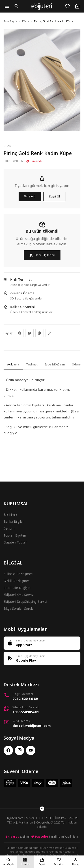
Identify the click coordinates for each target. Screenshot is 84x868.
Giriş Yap (30, 196)
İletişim (9, 528)
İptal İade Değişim (17, 588)
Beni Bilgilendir (42, 255)
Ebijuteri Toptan (16, 542)
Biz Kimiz (10, 515)
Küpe (26, 21)
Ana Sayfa (10, 21)
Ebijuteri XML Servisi (19, 595)
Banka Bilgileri (14, 521)
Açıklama (13, 364)
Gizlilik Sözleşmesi (17, 581)
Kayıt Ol (54, 196)
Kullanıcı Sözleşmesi (18, 574)
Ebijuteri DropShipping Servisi (25, 602)
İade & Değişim (55, 364)
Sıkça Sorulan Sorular (19, 608)
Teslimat (32, 364)
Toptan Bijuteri (15, 535)
